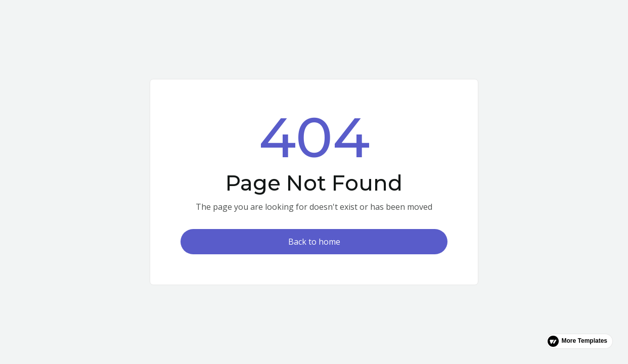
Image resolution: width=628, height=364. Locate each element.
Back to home (314, 242)
